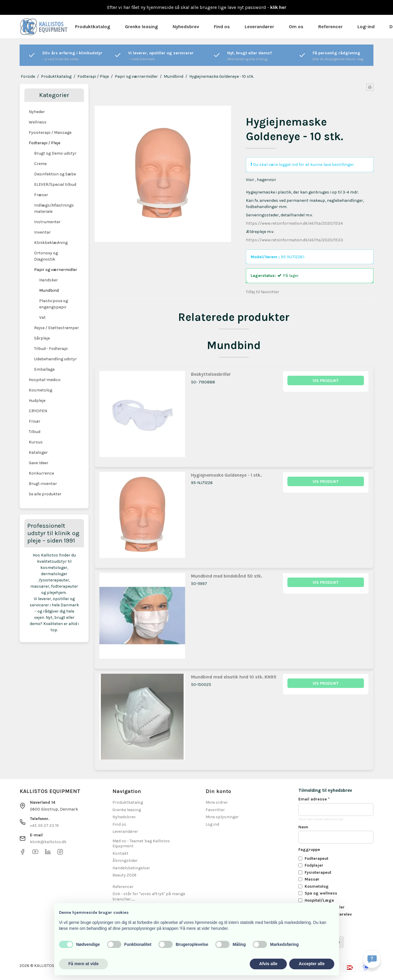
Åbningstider (125, 861)
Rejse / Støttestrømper (57, 328)
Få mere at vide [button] (84, 964)
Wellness (38, 122)
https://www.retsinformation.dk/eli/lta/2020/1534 (294, 223)
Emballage (44, 369)
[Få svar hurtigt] (372, 959)
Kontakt (120, 853)
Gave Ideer (39, 463)
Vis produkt (326, 381)
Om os (296, 27)
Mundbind (49, 290)
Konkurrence (41, 473)
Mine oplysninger (222, 817)
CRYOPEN (38, 411)
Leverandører (259, 27)
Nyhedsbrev (186, 27)
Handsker (48, 280)
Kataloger (38, 452)
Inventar (42, 232)
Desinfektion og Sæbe (55, 174)
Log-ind (366, 27)
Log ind (212, 824)
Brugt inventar (43, 484)
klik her (278, 7)
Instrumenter (47, 222)
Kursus (36, 442)
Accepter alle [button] (312, 964)
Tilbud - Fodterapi (51, 349)
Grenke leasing (141, 27)
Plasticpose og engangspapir (54, 304)
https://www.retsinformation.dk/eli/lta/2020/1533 (295, 240)
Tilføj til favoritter (262, 292)
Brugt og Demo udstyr (55, 153)
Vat (42, 317)
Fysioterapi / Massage (50, 133)
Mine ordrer (217, 802)
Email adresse (314, 799)
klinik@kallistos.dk (48, 842)
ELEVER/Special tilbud (55, 184)
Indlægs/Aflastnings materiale (54, 208)
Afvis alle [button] (268, 964)
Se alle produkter (45, 494)
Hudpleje (37, 401)
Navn (303, 827)
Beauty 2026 (124, 875)
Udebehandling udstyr (55, 359)
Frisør (35, 421)
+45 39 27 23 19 (44, 826)
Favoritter (215, 810)
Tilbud (35, 432)
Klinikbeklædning (51, 243)
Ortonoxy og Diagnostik (46, 256)
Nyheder (37, 112)
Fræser (41, 195)
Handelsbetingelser (131, 868)
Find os (222, 27)
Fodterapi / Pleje (44, 143)
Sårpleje (42, 338)
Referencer (330, 27)
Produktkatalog (93, 27)
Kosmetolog (40, 390)
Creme (40, 164)
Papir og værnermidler (56, 270)
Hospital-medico (45, 380)
